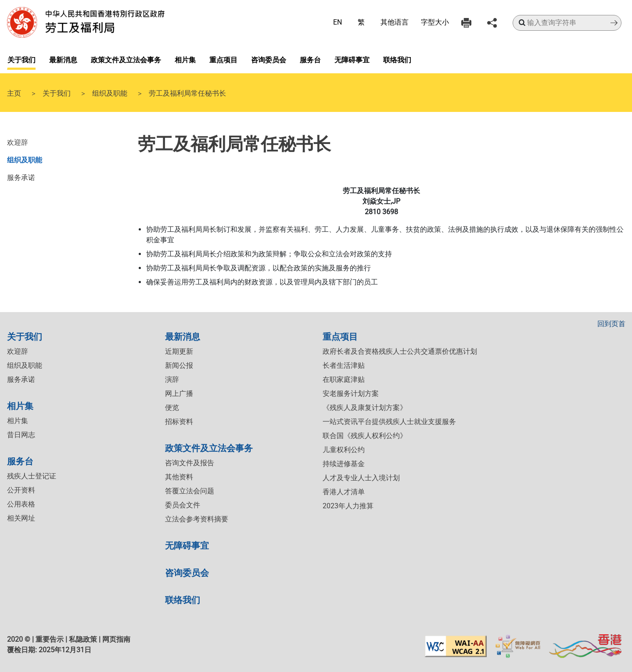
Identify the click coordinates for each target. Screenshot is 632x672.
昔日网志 (21, 435)
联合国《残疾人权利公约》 (365, 436)
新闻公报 (179, 365)
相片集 (185, 59)
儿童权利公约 (344, 450)
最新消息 (63, 59)
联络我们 (397, 59)
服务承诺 (21, 177)
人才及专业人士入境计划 (361, 478)
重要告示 (50, 639)
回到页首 (611, 324)
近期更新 (179, 351)
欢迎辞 (18, 142)
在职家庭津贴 (344, 379)
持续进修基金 (344, 464)
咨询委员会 (269, 59)
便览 (172, 408)
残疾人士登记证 (32, 476)
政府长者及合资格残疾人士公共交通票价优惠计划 (400, 351)
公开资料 (21, 490)
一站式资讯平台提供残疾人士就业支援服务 (389, 422)
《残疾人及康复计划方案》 (365, 408)
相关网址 (21, 518)
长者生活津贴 (344, 365)
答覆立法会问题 (190, 491)
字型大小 (435, 22)
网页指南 (116, 639)
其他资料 (179, 477)
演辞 (172, 379)
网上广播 (179, 393)
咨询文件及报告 (190, 463)
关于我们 (22, 59)
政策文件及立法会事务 (126, 59)
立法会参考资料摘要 (197, 519)
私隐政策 (83, 639)
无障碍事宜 (352, 59)
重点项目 (223, 59)
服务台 (310, 59)
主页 (14, 93)
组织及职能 (110, 93)
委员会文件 (183, 505)
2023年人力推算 (348, 506)
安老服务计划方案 (351, 393)
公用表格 (21, 504)
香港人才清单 (344, 492)
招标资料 (179, 422)
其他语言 (395, 22)
